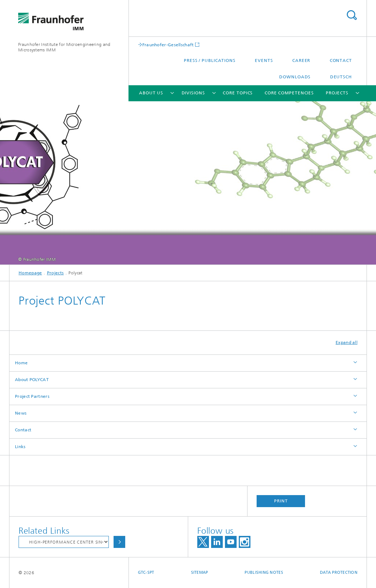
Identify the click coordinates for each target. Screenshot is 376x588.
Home (21, 363)
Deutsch (341, 77)
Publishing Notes (264, 573)
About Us (151, 93)
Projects (337, 93)
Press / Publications (210, 60)
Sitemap (200, 573)
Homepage (30, 273)
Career (301, 60)
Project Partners (32, 396)
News (21, 413)
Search (352, 15)
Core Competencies (289, 93)
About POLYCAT (32, 380)
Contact (341, 60)
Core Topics (238, 93)
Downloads (295, 77)
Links (20, 447)
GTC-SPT (146, 573)
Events (264, 60)
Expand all (347, 342)
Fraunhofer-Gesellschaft (168, 45)
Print (281, 501)
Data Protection (339, 573)
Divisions (193, 93)
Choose (119, 542)
